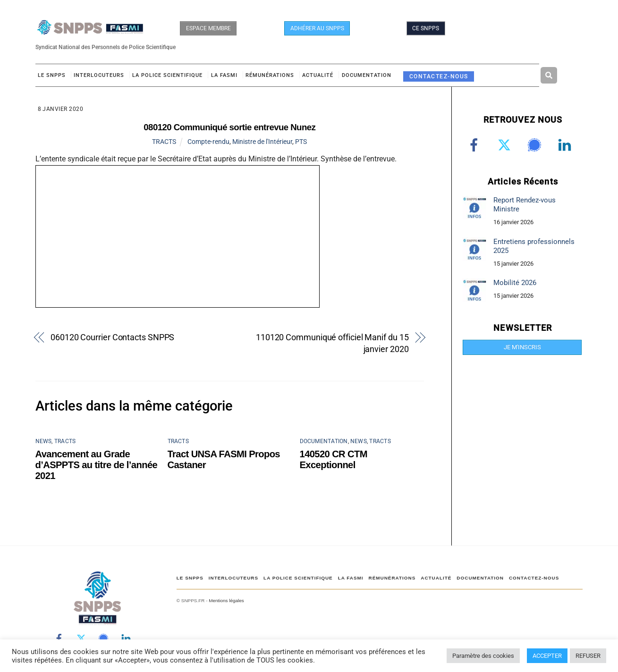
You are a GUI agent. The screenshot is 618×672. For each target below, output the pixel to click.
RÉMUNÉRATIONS (270, 75)
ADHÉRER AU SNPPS (317, 28)
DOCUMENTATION (367, 75)
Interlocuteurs (99, 75)
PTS (301, 142)
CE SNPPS (426, 28)
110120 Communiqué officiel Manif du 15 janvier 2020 (332, 343)
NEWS (44, 441)
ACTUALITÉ (318, 75)
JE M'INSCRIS (522, 347)
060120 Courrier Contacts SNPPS (112, 337)
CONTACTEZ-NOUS (439, 76)
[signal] (536, 145)
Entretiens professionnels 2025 (534, 246)
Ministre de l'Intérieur (262, 142)
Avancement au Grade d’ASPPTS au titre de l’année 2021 (97, 465)
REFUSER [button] (588, 656)
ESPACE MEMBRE (208, 28)
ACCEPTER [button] (547, 656)
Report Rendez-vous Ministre (525, 205)
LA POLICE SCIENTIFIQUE (167, 75)
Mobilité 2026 (515, 283)
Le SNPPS (52, 75)
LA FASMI (224, 75)
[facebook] (476, 145)
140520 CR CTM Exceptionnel (334, 459)
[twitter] (506, 145)
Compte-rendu (208, 142)
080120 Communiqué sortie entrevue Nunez (229, 127)
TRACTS (164, 142)
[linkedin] (566, 145)
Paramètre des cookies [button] (483, 656)
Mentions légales (226, 601)
